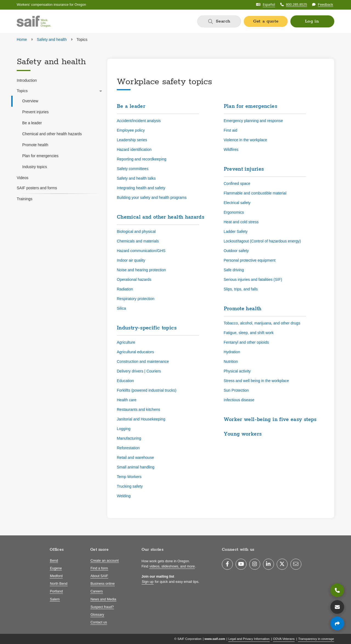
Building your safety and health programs (152, 197)
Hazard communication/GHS (141, 251)
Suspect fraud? (102, 607)
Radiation (125, 289)
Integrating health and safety (141, 188)
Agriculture (126, 342)
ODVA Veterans (284, 639)
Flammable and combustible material (255, 193)
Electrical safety (237, 203)
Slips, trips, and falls (241, 289)
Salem (55, 599)
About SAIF (99, 576)
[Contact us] (337, 607)
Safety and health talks (136, 178)
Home (22, 39)
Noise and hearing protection (141, 270)
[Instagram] (255, 564)
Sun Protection (236, 390)
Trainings (25, 199)
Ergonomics (234, 212)
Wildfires (231, 149)
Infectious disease (239, 400)
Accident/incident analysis (139, 121)
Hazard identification (134, 149)
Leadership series (132, 140)
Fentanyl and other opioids (246, 342)
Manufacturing (129, 438)
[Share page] (337, 623)
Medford (56, 576)
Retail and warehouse (135, 457)
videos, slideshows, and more (172, 566)
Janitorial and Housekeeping (141, 419)
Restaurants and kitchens (138, 409)
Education (125, 381)
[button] (312, 21)
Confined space (237, 183)
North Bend (59, 584)
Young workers (243, 434)
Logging (124, 429)
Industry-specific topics (147, 328)
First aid (231, 130)
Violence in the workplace (246, 140)
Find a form (99, 568)
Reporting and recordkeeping (142, 159)
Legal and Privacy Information (249, 639)
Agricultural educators (135, 352)
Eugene (56, 568)
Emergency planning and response (253, 121)
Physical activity (237, 371)
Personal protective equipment (250, 260)
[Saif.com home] (34, 21)
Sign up (148, 582)
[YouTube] (241, 564)
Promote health (35, 145)
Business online (103, 584)
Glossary (97, 615)
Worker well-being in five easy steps (270, 420)
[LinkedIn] (268, 564)
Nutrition (231, 361)
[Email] (296, 564)
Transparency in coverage (316, 639)
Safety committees (133, 169)
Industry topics (35, 167)
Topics (60, 91)
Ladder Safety (236, 231)
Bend (54, 561)
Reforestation (128, 448)
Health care (127, 400)
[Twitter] (282, 564)
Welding (124, 496)
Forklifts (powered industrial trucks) (147, 390)
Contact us (99, 622)
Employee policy (131, 130)
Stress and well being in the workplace (256, 381)
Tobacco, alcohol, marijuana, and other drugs (262, 323)
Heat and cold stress (241, 222)
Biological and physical (136, 231)
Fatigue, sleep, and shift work (249, 333)
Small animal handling (136, 467)
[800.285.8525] (337, 590)
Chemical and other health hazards (52, 134)
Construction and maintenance (143, 361)
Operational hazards (134, 279)
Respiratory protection (136, 299)
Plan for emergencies (40, 156)
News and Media (103, 599)
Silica (121, 308)
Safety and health (52, 39)
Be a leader (32, 123)
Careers (97, 591)
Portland (56, 591)
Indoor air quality (131, 260)
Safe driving (234, 270)
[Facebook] (227, 564)
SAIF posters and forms (37, 188)
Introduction (27, 80)
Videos (23, 178)
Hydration (232, 352)
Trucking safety (130, 486)
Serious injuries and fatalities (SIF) (253, 279)
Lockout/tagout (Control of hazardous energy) (262, 241)
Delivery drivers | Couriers (139, 371)
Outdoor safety (236, 251)
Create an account (105, 561)
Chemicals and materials (138, 241)
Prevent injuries (36, 112)
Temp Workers (129, 477)
